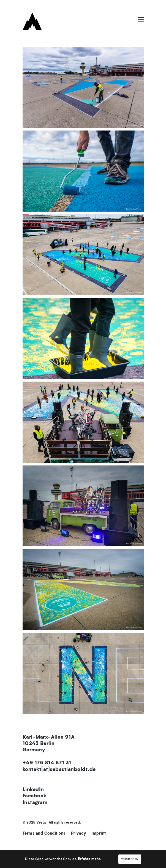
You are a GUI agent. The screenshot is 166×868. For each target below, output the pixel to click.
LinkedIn (33, 790)
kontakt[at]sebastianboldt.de (59, 770)
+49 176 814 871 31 (47, 763)
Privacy (79, 834)
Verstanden (130, 859)
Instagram (35, 803)
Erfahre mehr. (90, 859)
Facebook (35, 796)
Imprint (99, 834)
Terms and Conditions (44, 834)
